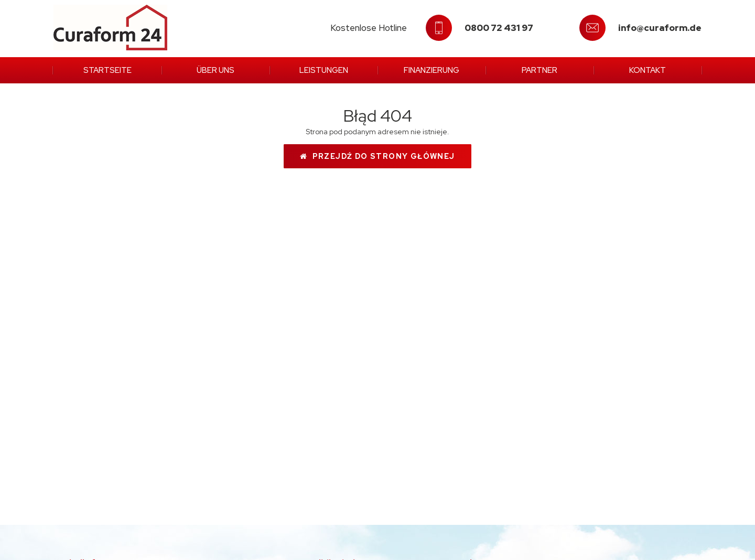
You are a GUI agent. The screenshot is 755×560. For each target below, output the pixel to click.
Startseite (107, 70)
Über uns (215, 70)
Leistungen (324, 70)
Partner (540, 70)
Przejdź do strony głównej (377, 156)
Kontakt (648, 70)
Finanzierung (432, 70)
